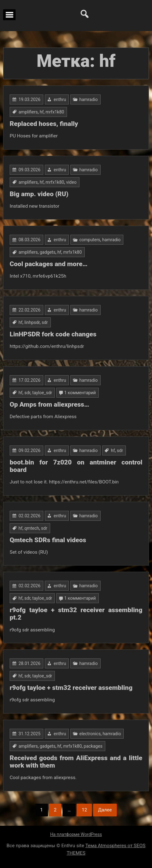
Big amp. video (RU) (39, 194)
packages (93, 746)
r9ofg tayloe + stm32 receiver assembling (71, 688)
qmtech (32, 528)
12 (84, 810)
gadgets (47, 252)
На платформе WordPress (76, 834)
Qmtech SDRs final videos (48, 540)
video (71, 182)
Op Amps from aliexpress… (49, 404)
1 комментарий (80, 393)
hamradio (89, 99)
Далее (105, 810)
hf (42, 112)
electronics (90, 734)
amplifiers (28, 112)
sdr (45, 322)
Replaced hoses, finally (44, 124)
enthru (60, 99)
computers (90, 240)
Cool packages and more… (49, 264)
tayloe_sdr (42, 393)
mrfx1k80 (55, 112)
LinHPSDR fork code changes (53, 334)
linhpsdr (32, 322)
